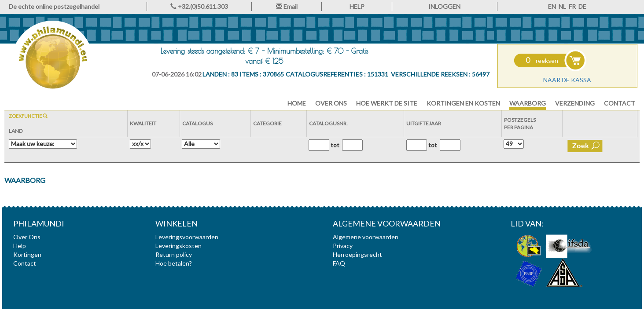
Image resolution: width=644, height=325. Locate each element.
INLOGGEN (444, 6)
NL (562, 6)
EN (552, 6)
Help (20, 246)
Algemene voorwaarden (366, 237)
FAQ (339, 263)
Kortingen (27, 254)
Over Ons (331, 103)
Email (287, 6)
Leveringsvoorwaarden (187, 237)
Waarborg (528, 103)
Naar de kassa (567, 80)
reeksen (542, 60)
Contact (620, 103)
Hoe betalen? (174, 263)
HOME (297, 103)
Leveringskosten (178, 246)
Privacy (343, 246)
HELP (357, 6)
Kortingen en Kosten (463, 103)
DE (582, 6)
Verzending (575, 103)
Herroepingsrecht (357, 254)
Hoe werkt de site (387, 103)
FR (572, 6)
